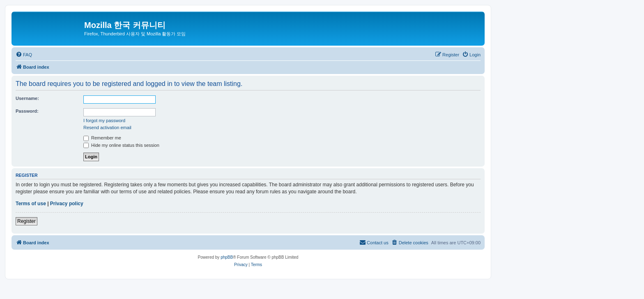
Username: (27, 98)
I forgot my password (104, 121)
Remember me (102, 138)
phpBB (227, 257)
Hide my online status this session (121, 145)
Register (26, 221)
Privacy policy (67, 204)
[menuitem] (24, 55)
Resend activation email (107, 127)
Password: (27, 111)
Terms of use (31, 204)
